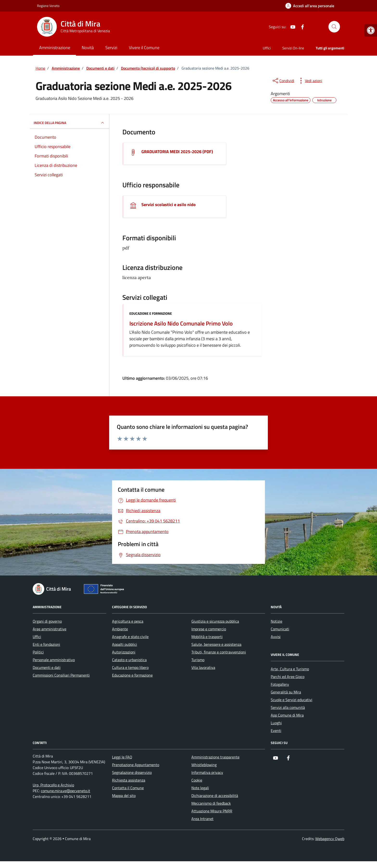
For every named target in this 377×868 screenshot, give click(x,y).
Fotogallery (280, 684)
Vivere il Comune (144, 48)
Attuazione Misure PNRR (212, 811)
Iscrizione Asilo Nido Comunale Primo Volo (181, 323)
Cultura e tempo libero (130, 667)
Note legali (200, 788)
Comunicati (280, 629)
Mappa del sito (124, 796)
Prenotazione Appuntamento (136, 765)
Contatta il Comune (128, 788)
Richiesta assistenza (129, 780)
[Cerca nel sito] (334, 27)
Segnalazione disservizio (132, 772)
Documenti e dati (47, 667)
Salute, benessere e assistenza (216, 644)
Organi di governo (47, 621)
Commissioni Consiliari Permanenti (61, 675)
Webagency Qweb (330, 839)
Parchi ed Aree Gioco (288, 677)
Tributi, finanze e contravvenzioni (219, 652)
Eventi (276, 731)
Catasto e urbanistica (129, 660)
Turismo (198, 660)
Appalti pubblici (125, 644)
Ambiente (120, 629)
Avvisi (276, 637)
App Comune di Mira (287, 715)
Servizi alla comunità (288, 707)
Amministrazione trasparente (215, 757)
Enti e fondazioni (46, 644)
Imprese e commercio (209, 629)
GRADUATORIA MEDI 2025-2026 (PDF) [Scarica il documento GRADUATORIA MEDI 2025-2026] (177, 152)
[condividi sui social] (283, 81)
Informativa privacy (207, 772)
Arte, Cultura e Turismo (290, 669)
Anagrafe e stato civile (130, 637)
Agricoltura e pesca (128, 621)
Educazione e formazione (151, 313)
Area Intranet (202, 819)
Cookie (197, 780)
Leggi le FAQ (122, 757)
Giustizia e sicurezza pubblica (215, 621)
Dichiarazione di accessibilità (215, 796)
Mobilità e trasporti (207, 637)
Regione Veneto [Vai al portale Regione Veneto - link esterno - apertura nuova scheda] (48, 6)
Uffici (267, 48)
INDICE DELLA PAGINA (69, 123)
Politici (38, 652)
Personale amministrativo (54, 660)
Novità (88, 48)
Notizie (276, 621)
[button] (371, 30)
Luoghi (276, 723)
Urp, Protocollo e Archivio (53, 785)
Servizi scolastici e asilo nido (169, 205)
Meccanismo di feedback (211, 803)
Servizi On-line (293, 48)
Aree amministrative (50, 629)
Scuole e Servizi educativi (292, 700)
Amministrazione (55, 48)
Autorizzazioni (124, 652)
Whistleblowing (204, 765)
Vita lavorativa (203, 667)
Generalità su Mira (286, 692)
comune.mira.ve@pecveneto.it (66, 791)
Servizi (111, 48)
